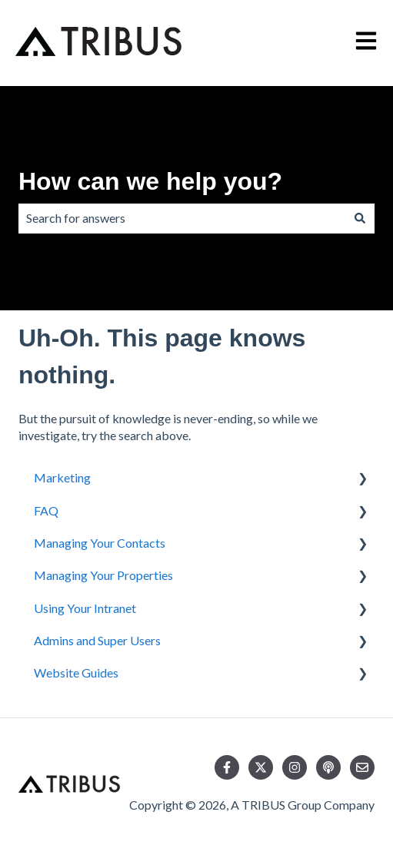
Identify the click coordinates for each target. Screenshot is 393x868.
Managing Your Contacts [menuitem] (100, 543)
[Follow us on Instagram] (295, 767)
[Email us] (362, 767)
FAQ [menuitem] (46, 510)
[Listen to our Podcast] (328, 767)
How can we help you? (150, 181)
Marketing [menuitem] (62, 477)
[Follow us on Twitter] (261, 767)
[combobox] (182, 218)
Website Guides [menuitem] (76, 673)
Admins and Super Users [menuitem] (97, 640)
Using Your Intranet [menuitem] (85, 608)
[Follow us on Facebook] (227, 767)
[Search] (360, 218)
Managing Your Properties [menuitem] (103, 575)
